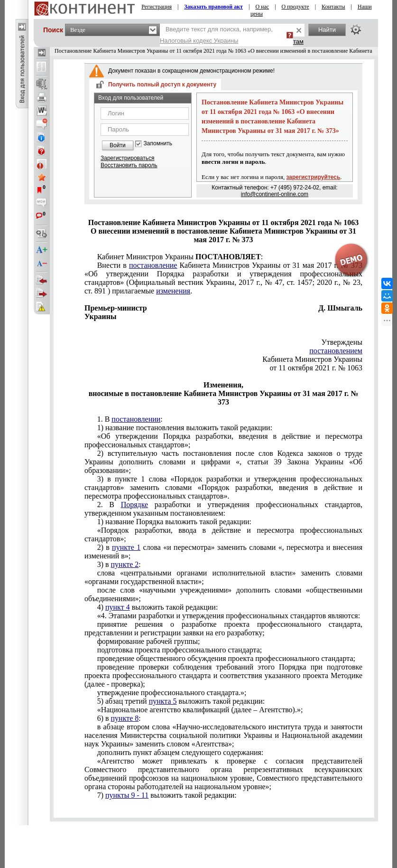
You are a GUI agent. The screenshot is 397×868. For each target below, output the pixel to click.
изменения (173, 291)
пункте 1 (126, 547)
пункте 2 (125, 564)
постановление (153, 265)
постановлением (336, 351)
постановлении (136, 419)
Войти (118, 145)
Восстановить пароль (129, 165)
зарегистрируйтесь (314, 177)
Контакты (333, 7)
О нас (262, 7)
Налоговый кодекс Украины (199, 41)
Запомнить (158, 144)
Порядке (135, 505)
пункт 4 (118, 607)
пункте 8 (125, 718)
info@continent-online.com (275, 194)
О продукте (295, 7)
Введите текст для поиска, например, (216, 35)
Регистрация (157, 7)
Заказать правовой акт (213, 7)
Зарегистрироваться (127, 158)
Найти (327, 30)
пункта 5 (163, 701)
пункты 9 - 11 (127, 795)
